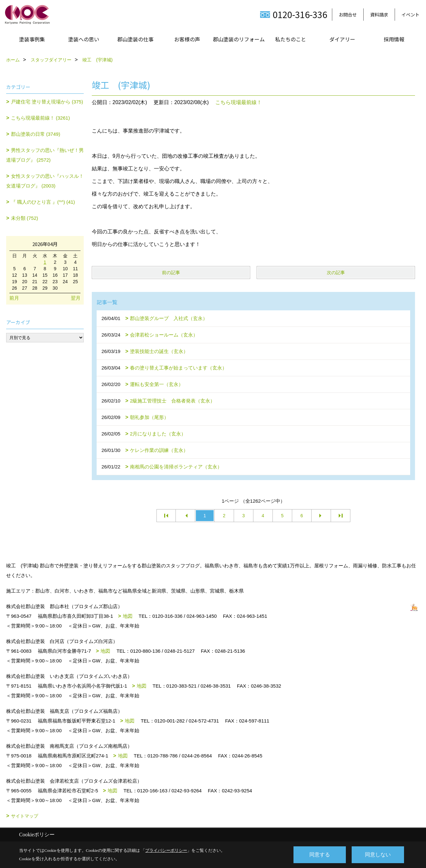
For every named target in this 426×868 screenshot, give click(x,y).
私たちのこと (291, 39)
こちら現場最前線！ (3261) (41, 118)
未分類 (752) (25, 218)
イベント (410, 15)
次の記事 (336, 273)
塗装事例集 (32, 39)
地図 (128, 616)
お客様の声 (187, 39)
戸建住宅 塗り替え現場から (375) (47, 102)
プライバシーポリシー (166, 850)
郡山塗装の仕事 (135, 39)
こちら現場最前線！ (239, 102)
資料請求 (379, 15)
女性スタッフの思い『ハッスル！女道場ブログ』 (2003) (45, 181)
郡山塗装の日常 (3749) (36, 134)
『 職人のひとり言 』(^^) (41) (43, 202)
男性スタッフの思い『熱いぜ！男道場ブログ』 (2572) (45, 155)
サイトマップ (25, 816)
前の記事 (171, 273)
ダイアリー (342, 39)
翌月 (76, 298)
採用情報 (394, 39)
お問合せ (348, 15)
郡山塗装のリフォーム (239, 39)
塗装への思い (84, 39)
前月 (14, 298)
